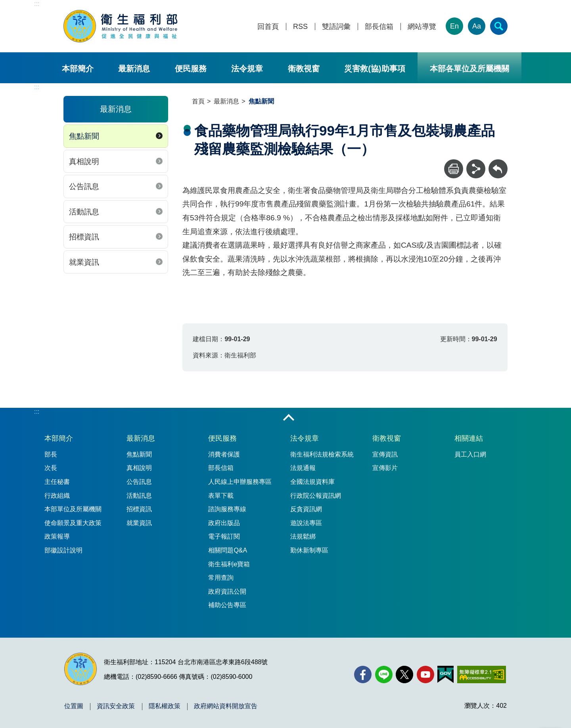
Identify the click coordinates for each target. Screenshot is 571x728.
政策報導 (57, 536)
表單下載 (221, 496)
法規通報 (303, 468)
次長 (51, 468)
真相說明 (84, 161)
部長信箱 (379, 27)
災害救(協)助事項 (375, 69)
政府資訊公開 (227, 591)
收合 (289, 418)
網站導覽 (422, 27)
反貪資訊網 (306, 509)
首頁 (198, 101)
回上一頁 (498, 163)
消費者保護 (224, 454)
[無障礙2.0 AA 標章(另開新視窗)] (482, 674)
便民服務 (191, 69)
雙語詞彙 (336, 27)
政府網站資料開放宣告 (226, 706)
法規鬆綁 (303, 536)
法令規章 (247, 69)
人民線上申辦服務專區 (240, 482)
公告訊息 (84, 186)
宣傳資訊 (385, 454)
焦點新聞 (84, 136)
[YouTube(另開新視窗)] (425, 674)
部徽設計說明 (63, 550)
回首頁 (268, 27)
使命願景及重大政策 (73, 523)
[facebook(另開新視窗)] (363, 674)
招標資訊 (84, 237)
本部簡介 (78, 69)
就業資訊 (84, 262)
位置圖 (74, 706)
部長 (51, 454)
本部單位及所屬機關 (73, 509)
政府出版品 (224, 523)
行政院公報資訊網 (316, 496)
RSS (300, 27)
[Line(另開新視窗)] (384, 674)
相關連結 (469, 438)
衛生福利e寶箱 (229, 564)
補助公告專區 (227, 605)
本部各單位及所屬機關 (469, 69)
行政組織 (57, 496)
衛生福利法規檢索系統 (322, 454)
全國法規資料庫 (312, 482)
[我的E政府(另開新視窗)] (445, 674)
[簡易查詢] (499, 26)
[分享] (476, 169)
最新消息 (134, 69)
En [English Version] (454, 26)
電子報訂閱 (224, 536)
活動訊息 (84, 212)
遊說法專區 (306, 523)
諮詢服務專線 (227, 509)
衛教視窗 (304, 69)
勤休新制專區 (309, 550)
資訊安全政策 (116, 706)
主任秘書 (57, 482)
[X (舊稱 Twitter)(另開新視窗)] (404, 674)
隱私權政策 (165, 706)
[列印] (454, 169)
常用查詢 (221, 578)
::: (37, 4)
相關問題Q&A (228, 550)
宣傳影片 (385, 468)
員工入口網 (470, 454)
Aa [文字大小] (477, 26)
